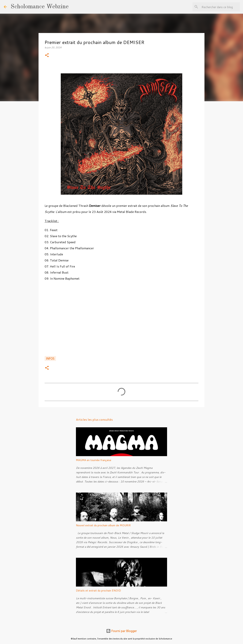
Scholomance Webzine (40, 7)
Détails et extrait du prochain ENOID (98, 591)
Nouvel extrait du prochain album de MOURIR (103, 525)
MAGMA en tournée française (94, 460)
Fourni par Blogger (121, 631)
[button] (47, 55)
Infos (50, 358)
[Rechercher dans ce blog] (220, 7)
